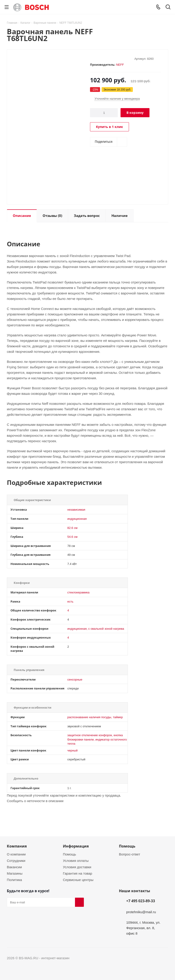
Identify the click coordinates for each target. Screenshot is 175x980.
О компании (16, 854)
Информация (76, 846)
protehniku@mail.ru (141, 912)
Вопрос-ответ (130, 854)
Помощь (69, 854)
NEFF (120, 65)
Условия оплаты (76, 860)
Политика (14, 880)
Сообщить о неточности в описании (35, 801)
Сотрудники (16, 860)
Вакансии (14, 867)
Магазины (15, 873)
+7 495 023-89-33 (141, 901)
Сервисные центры (78, 880)
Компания (17, 846)
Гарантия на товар (77, 873)
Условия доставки (77, 867)
